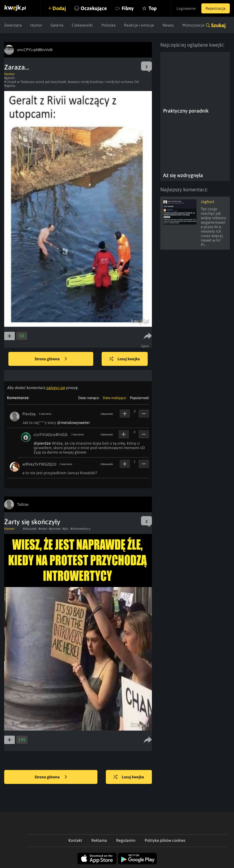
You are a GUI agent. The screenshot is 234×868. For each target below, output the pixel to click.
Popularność (139, 398)
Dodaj (59, 8)
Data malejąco (114, 398)
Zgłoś (145, 346)
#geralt (9, 78)
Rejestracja (216, 8)
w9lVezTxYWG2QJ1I (39, 464)
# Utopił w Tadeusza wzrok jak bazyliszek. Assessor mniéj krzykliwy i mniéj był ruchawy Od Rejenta (71, 84)
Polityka (108, 25)
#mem (43, 529)
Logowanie (186, 8)
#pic (66, 529)
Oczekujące (94, 8)
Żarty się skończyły (32, 522)
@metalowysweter (73, 423)
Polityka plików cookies (165, 840)
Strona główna (51, 359)
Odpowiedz (107, 414)
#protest (55, 529)
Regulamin (126, 840)
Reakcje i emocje (139, 25)
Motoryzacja (193, 25)
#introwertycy (80, 529)
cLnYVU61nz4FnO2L (51, 435)
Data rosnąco (89, 398)
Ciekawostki (82, 25)
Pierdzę (29, 414)
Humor (36, 25)
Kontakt (75, 840)
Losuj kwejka (125, 359)
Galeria (57, 25)
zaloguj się (56, 388)
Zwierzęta (13, 25)
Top (153, 8)
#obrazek (30, 529)
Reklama (99, 840)
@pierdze (42, 443)
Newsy (168, 25)
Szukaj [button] (218, 25)
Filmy (128, 8)
